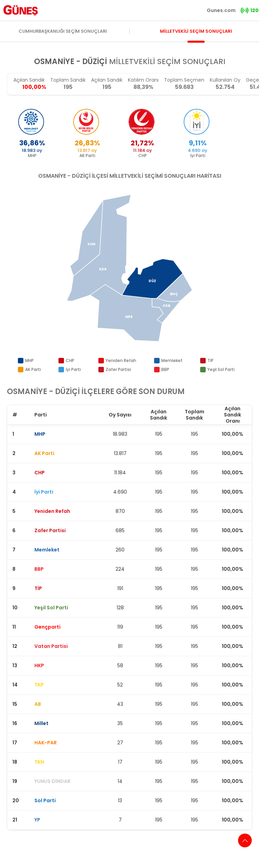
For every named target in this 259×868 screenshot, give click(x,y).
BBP (165, 369)
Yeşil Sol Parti (221, 369)
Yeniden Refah (121, 360)
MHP (29, 360)
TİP (211, 360)
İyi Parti (73, 369)
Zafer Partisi (118, 369)
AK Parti (33, 369)
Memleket (172, 360)
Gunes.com (221, 10)
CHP (70, 360)
